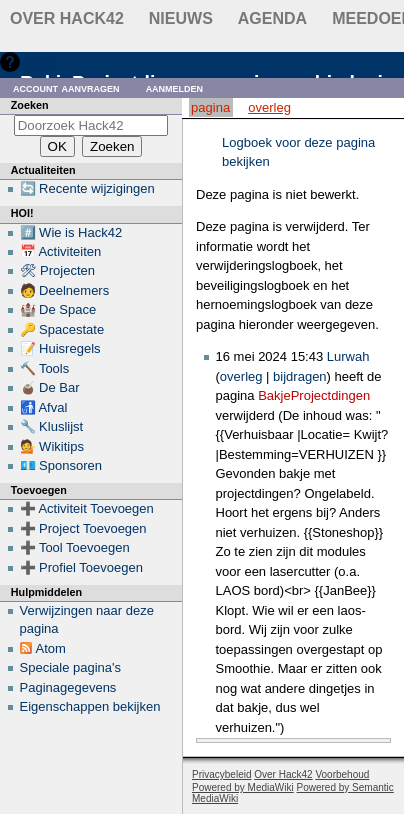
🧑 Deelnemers (65, 290)
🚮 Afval (44, 407)
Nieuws (181, 18)
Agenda (272, 18)
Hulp (38, 61)
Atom (51, 648)
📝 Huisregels (60, 348)
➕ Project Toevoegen (83, 528)
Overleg (269, 107)
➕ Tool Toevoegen (75, 547)
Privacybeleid (221, 774)
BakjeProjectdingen (314, 395)
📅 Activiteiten (61, 251)
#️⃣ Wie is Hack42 (71, 232)
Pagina (210, 107)
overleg (241, 376)
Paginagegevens (68, 687)
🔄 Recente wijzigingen (87, 188)
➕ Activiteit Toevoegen (87, 508)
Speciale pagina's (71, 667)
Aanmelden (175, 87)
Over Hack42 (67, 18)
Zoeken (30, 105)
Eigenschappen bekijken (90, 706)
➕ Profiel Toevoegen (81, 567)
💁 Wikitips (52, 446)
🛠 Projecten (58, 270)
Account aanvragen (66, 87)
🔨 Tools (45, 368)
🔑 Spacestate (62, 329)
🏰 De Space (58, 309)
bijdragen (300, 376)
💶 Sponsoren (61, 465)
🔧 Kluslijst (52, 426)
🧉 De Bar (50, 387)
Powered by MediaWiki (243, 787)
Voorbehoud (342, 774)
